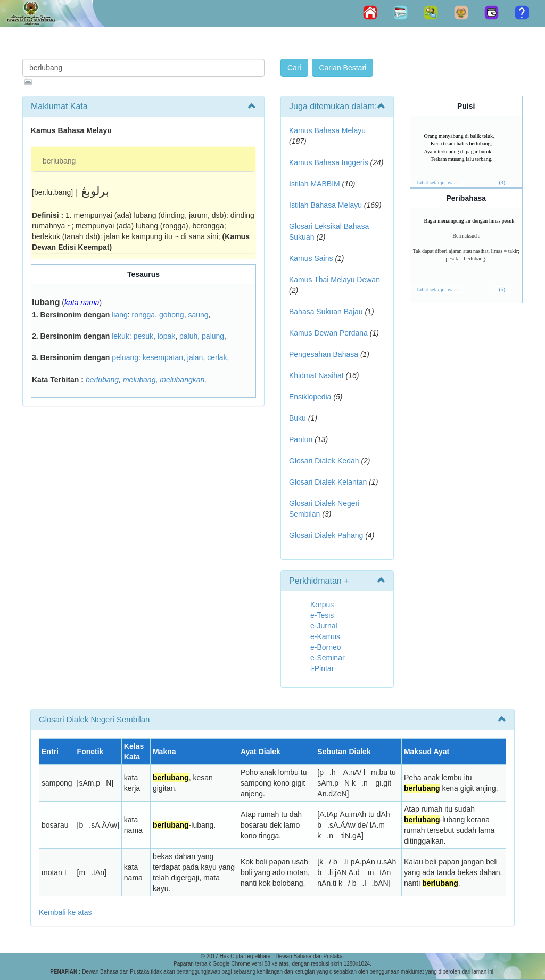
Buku (298, 418)
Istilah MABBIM (315, 184)
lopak (166, 336)
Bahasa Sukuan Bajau (326, 312)
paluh (188, 336)
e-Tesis (322, 615)
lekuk (121, 336)
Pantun (301, 439)
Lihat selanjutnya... (438, 182)
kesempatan (163, 357)
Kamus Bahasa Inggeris (329, 162)
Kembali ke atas (65, 912)
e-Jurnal (324, 626)
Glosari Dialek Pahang (326, 535)
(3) (502, 182)
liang (120, 315)
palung (213, 336)
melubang (139, 380)
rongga (144, 315)
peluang (125, 357)
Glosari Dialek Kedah (324, 461)
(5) (502, 289)
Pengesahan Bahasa (324, 354)
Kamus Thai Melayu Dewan (335, 280)
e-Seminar (328, 658)
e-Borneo (326, 647)
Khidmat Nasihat (316, 375)
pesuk (143, 336)
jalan (195, 357)
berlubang (59, 161)
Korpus (322, 605)
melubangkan (182, 380)
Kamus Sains (311, 258)
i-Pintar (322, 668)
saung (198, 315)
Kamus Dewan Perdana (328, 333)
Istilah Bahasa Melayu (325, 205)
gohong (172, 315)
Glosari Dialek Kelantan (328, 482)
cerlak (217, 357)
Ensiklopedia (310, 397)
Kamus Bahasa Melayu (327, 130)
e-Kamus (325, 636)
